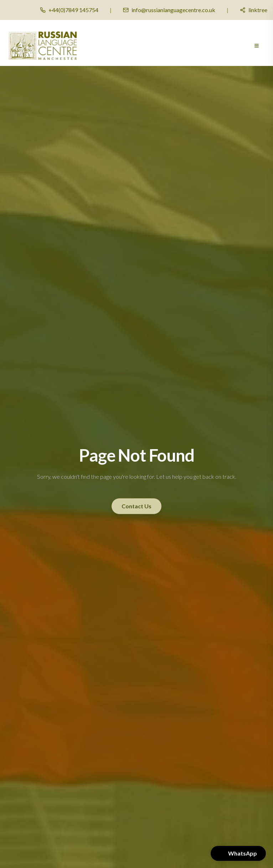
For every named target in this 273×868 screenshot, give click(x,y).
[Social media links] (254, 10)
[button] (238, 853)
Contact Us (136, 506)
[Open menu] (257, 46)
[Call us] (69, 10)
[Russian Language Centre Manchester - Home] (43, 46)
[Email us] (169, 10)
